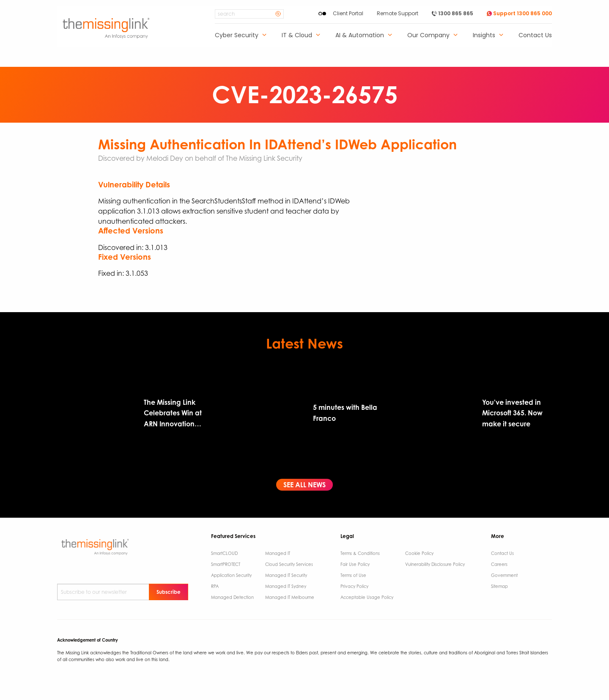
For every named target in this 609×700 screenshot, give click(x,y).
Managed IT (278, 553)
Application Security (231, 575)
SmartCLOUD (224, 553)
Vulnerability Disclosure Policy (435, 564)
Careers (499, 564)
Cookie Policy (419, 553)
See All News (304, 485)
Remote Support (398, 13)
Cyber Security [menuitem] (237, 36)
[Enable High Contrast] (322, 14)
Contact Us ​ (503, 553)
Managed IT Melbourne (290, 597)
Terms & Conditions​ (360, 553)
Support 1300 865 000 (519, 13)
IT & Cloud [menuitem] (297, 36)
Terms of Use (353, 575)
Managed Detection (232, 597)
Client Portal (348, 13)
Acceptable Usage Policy (367, 597)
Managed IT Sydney (286, 586)
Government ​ (505, 575)
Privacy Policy (354, 586)
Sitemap (499, 586)
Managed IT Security (286, 575)
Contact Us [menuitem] (535, 36)
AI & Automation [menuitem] (360, 36)
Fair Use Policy (355, 564)
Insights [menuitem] (484, 36)
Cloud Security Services (289, 564)
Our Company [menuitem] (428, 36)
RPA (215, 586)
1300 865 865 (453, 13)
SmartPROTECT (226, 564)
